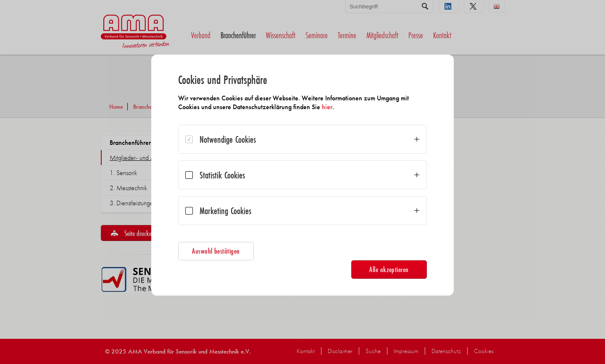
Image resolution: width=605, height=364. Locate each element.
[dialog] (302, 175)
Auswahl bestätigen (216, 251)
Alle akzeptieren (389, 269)
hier (327, 107)
